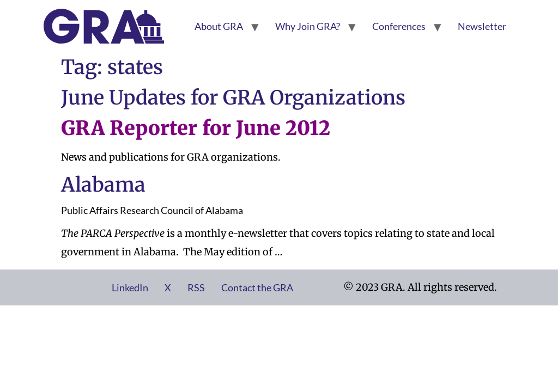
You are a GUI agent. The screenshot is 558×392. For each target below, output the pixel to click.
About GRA (219, 26)
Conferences (399, 26)
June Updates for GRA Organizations (233, 98)
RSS (196, 287)
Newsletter (482, 26)
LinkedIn (130, 287)
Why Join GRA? (308, 26)
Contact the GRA (257, 287)
